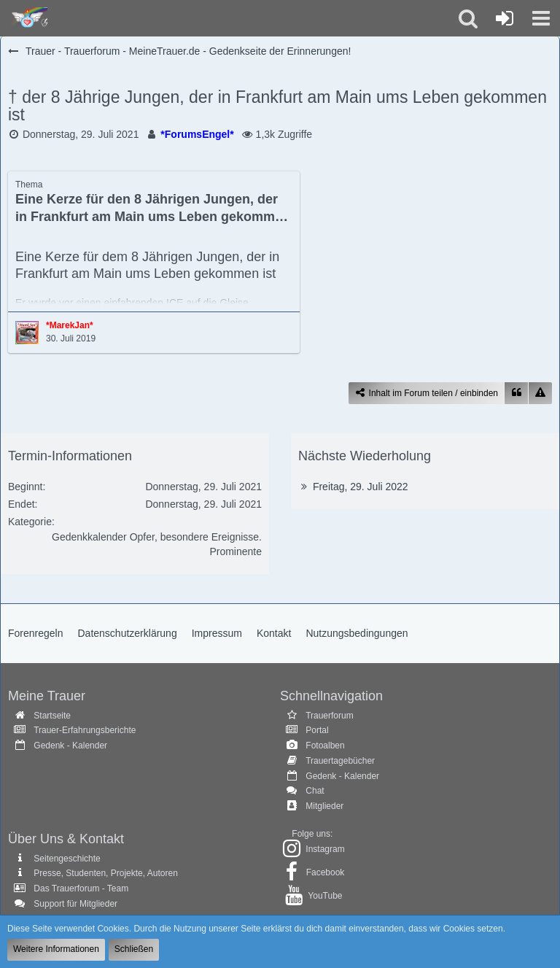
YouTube (325, 896)
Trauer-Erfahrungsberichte (85, 730)
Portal (317, 730)
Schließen (134, 949)
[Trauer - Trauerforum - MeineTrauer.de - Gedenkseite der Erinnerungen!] (27, 18)
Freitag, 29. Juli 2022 (361, 487)
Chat (315, 791)
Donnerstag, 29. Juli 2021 (81, 134)
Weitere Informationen (56, 949)
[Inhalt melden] (540, 394)
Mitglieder (324, 806)
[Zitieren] (516, 394)
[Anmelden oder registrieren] (505, 18)
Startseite (52, 716)
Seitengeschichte (67, 859)
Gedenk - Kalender (70, 746)
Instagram (325, 849)
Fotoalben (325, 746)
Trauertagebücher (340, 761)
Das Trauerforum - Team (81, 888)
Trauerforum (330, 716)
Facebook (326, 872)
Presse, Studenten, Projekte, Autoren (105, 873)
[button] (541, 18)
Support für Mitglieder (75, 904)
